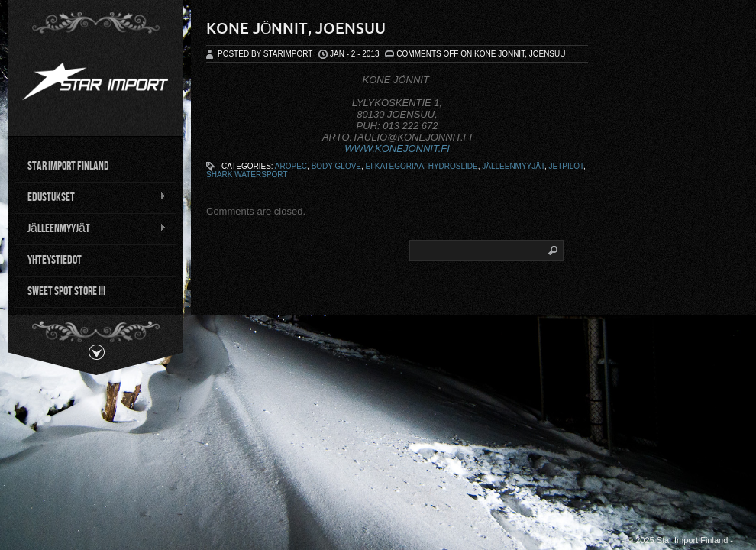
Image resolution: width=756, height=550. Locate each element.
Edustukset (91, 196)
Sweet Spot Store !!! (66, 290)
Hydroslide (453, 166)
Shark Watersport (247, 175)
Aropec (291, 166)
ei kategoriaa (395, 166)
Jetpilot (567, 166)
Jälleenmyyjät (91, 228)
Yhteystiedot (55, 259)
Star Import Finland (68, 165)
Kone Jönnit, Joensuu (296, 28)
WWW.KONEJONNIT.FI (397, 149)
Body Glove (336, 166)
